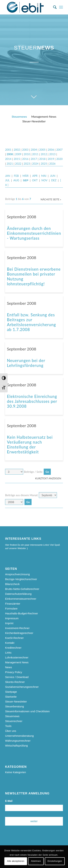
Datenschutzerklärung (18, 594)
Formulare (11, 608)
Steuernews (19, 116)
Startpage (11, 692)
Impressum (12, 618)
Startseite (11, 697)
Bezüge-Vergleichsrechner (21, 579)
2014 (8, 159)
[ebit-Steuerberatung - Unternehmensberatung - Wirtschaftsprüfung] (28, 7)
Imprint (9, 623)
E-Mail (9, 801)
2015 (17, 159)
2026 (52, 164)
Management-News (44, 116)
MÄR (25, 176)
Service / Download (17, 677)
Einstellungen (55, 861)
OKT (35, 180)
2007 (59, 150)
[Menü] (61, 7)
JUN (53, 176)
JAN (8, 176)
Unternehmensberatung (19, 736)
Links (8, 653)
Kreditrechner (13, 648)
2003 (25, 150)
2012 (44, 154)
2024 (35, 164)
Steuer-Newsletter (34, 121)
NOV (44, 180)
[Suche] (53, 7)
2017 (34, 159)
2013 (52, 154)
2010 (27, 154)
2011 (35, 154)
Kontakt (10, 643)
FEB (16, 176)
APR (35, 176)
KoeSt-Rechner (14, 638)
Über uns (11, 731)
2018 (42, 159)
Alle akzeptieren (16, 861)
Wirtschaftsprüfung (16, 746)
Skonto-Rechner (15, 682)
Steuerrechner (14, 721)
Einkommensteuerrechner (21, 599)
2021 (10, 164)
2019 (51, 159)
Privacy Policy (14, 672)
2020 (59, 159)
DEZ (54, 180)
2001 (8, 150)
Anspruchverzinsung (17, 574)
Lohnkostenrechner (17, 657)
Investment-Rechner (17, 628)
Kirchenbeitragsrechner (19, 633)
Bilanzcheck (12, 584)
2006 (51, 150)
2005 (42, 150)
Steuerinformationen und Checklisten (27, 711)
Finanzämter (13, 604)
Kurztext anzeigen (48, 478)
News (9, 667)
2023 (27, 164)
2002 (17, 150)
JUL (7, 180)
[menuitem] (53, 7)
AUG (16, 180)
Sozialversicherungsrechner (22, 687)
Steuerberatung (14, 706)
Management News (17, 662)
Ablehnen (36, 861)
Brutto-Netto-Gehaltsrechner (22, 589)
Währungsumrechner (18, 741)
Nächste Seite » (51, 199)
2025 (44, 164)
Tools (8, 726)
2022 (18, 164)
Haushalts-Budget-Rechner (21, 613)
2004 (34, 150)
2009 (18, 154)
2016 (25, 159)
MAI (44, 176)
